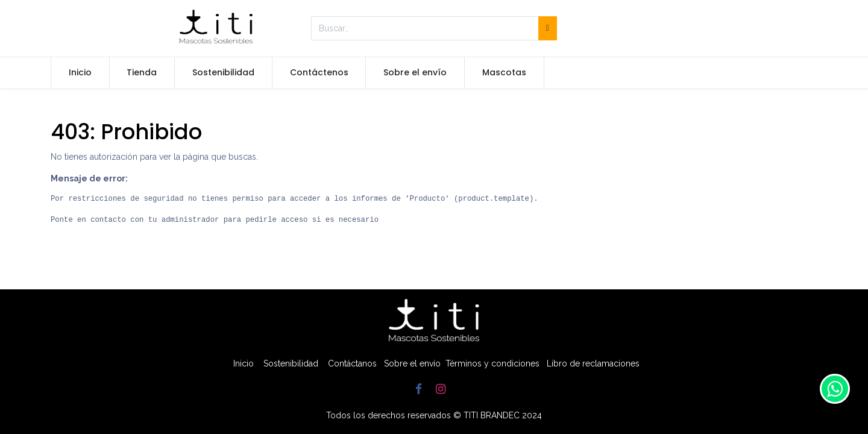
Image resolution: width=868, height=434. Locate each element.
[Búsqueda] (548, 28)
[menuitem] (80, 73)
